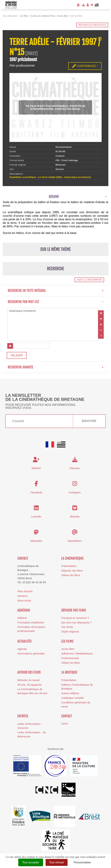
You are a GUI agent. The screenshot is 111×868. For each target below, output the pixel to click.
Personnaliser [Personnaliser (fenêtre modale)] (82, 862)
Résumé (54, 197)
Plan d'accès (25, 592)
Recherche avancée (56, 368)
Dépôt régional (70, 632)
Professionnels (70, 659)
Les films (67, 642)
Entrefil (23, 717)
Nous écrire (24, 601)
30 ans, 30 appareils (30, 686)
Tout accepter (31, 862)
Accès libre (68, 650)
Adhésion (24, 611)
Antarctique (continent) (53, 311)
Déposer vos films (74, 611)
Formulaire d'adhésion (31, 623)
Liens (65, 724)
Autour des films (29, 673)
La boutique (69, 673)
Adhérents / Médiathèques (77, 654)
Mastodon (36, 542)
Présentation (69, 567)
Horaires (22, 597)
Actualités (24, 642)
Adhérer (22, 619)
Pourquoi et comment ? (75, 619)
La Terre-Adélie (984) (50, 177)
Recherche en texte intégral (56, 291)
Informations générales (31, 654)
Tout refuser (57, 862)
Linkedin (36, 518)
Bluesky (75, 518)
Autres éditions (70, 694)
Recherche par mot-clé (56, 302)
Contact (23, 559)
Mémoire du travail (28, 681)
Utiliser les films (71, 576)
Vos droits (67, 628)
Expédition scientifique (23, 177)
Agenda (22, 650)
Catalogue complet (73, 699)
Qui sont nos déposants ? (77, 623)
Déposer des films (72, 571)
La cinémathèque (73, 559)
